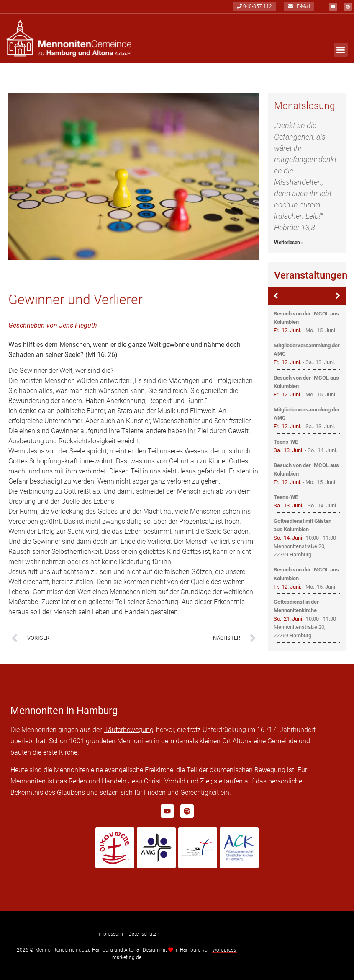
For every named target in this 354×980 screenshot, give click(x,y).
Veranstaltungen (311, 275)
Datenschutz (142, 934)
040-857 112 (254, 7)
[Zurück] (276, 296)
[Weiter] (338, 296)
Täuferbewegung (129, 730)
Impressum (110, 934)
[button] (341, 50)
